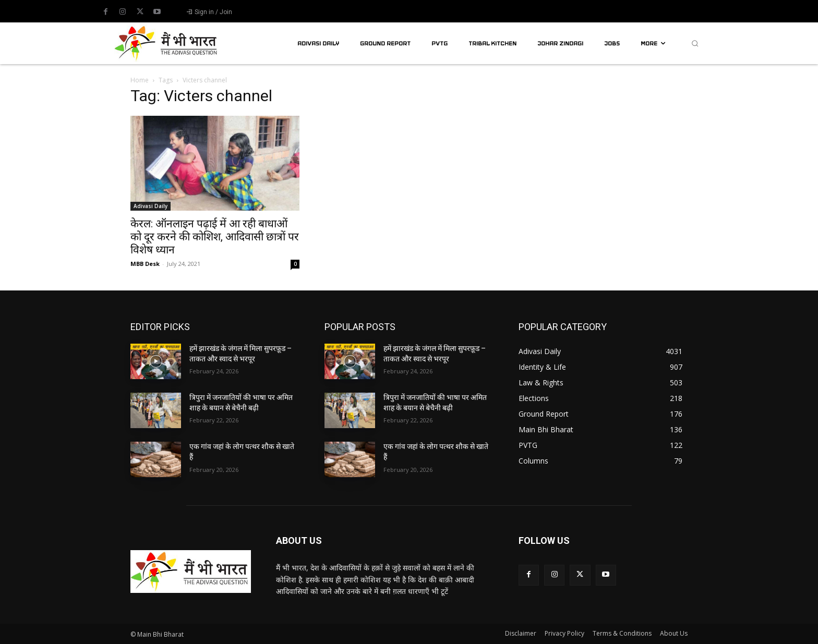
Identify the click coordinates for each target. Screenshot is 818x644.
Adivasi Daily (151, 206)
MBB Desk (145, 264)
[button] (695, 43)
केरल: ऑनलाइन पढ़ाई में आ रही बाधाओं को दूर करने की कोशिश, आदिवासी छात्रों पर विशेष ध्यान (215, 237)
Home (140, 80)
